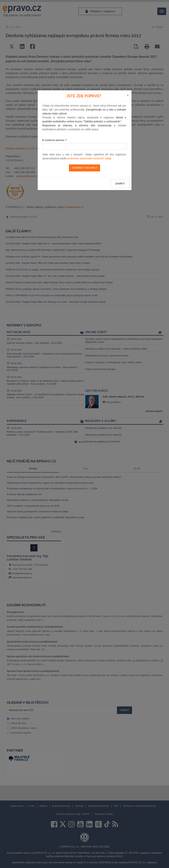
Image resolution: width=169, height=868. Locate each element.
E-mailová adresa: (55, 140)
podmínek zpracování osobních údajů (89, 158)
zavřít (120, 184)
